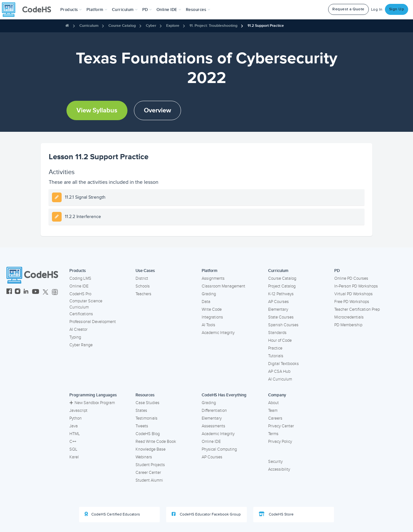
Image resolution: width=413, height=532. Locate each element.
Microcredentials (349, 317)
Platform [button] (97, 10)
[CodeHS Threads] (55, 292)
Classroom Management (223, 286)
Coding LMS (80, 278)
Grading (209, 294)
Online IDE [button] (169, 10)
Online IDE (79, 286)
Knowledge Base (151, 449)
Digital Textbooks (283, 364)
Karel (74, 457)
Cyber (151, 26)
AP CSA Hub (279, 371)
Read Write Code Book (156, 442)
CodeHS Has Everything (224, 395)
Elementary (278, 309)
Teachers (143, 294)
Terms (273, 434)
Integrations (212, 317)
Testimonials (146, 418)
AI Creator (78, 329)
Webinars (144, 457)
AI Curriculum (280, 379)
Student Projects (150, 465)
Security (275, 462)
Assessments (213, 426)
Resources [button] (198, 10)
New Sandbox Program (92, 403)
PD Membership (348, 325)
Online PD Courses (351, 278)
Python (76, 418)
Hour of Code (280, 340)
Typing (75, 337)
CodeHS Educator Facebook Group (206, 514)
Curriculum (89, 26)
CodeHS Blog (148, 434)
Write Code (212, 309)
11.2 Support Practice (266, 26)
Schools (143, 286)
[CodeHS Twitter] (45, 292)
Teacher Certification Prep (357, 309)
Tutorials (276, 356)
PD (337, 271)
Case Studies (147, 403)
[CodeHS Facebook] (9, 292)
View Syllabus (97, 110)
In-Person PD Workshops (356, 286)
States (141, 411)
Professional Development (93, 322)
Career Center (148, 473)
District (142, 278)
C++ (73, 442)
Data (206, 302)
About (273, 403)
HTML (75, 434)
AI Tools (208, 325)
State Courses (281, 317)
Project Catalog (282, 286)
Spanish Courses (283, 325)
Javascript (78, 411)
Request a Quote (348, 9)
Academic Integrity (218, 333)
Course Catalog (122, 26)
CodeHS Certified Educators (112, 514)
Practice (275, 348)
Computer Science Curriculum (86, 304)
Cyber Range (81, 345)
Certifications (81, 314)
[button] (71, 10)
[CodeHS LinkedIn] (26, 292)
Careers (275, 418)
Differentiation (214, 411)
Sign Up (397, 9)
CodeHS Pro (80, 294)
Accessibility (279, 469)
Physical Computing (219, 449)
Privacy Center (281, 426)
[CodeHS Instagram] (18, 292)
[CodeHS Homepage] (29, 10)
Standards (277, 333)
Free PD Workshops (352, 302)
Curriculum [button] (125, 10)
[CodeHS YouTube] (36, 292)
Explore (173, 26)
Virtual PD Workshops (353, 294)
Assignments (213, 278)
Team (273, 411)
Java (74, 426)
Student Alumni (149, 480)
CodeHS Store (276, 514)
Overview (157, 110)
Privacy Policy (280, 442)
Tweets (142, 426)
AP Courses (278, 302)
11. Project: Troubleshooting (213, 26)
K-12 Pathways (281, 294)
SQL (73, 449)
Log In (377, 10)
